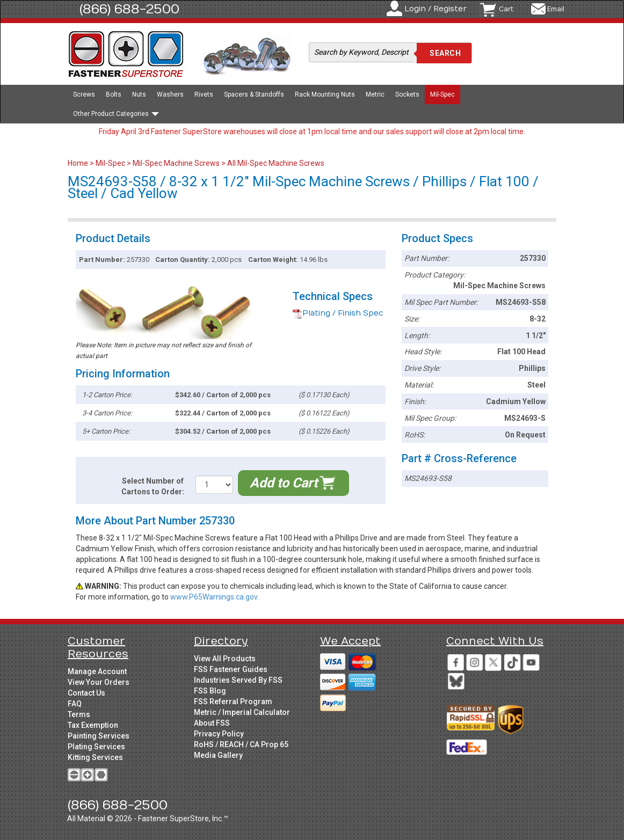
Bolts (114, 94)
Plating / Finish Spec (338, 313)
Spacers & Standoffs (254, 94)
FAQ (75, 704)
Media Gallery (218, 755)
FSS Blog (210, 691)
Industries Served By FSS (238, 680)
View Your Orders (99, 682)
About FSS (212, 723)
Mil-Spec (442, 94)
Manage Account (97, 671)
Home (79, 163)
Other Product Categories (116, 114)
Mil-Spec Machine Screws (176, 163)
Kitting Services (95, 757)
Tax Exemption (93, 725)
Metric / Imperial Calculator (242, 712)
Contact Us (86, 693)
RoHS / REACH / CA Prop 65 (241, 744)
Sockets (407, 94)
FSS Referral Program (233, 702)
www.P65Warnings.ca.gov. (215, 597)
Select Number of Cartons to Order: (153, 486)
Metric (375, 94)
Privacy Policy (219, 734)
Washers (170, 94)
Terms (79, 714)
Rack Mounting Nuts (325, 94)
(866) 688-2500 (129, 9)
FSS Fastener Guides (231, 669)
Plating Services (96, 747)
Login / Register (436, 9)
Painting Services (99, 736)
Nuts (139, 94)
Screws (84, 94)
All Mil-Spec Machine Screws (276, 163)
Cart (506, 9)
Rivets (204, 94)
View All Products (225, 659)
